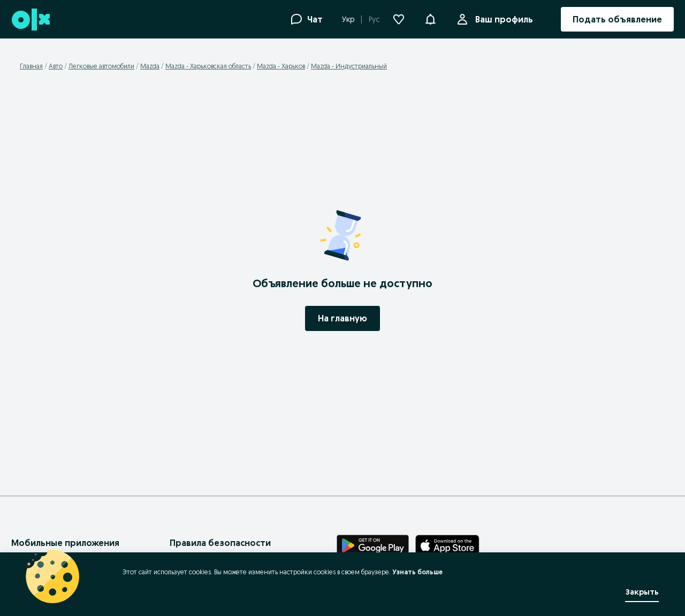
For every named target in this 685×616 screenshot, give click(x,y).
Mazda (150, 66)
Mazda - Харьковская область (208, 66)
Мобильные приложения (65, 543)
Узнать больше (417, 572)
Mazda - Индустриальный (349, 66)
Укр (348, 19)
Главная (31, 66)
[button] (430, 18)
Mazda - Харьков (281, 66)
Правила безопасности (220, 543)
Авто (56, 66)
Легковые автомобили (101, 66)
